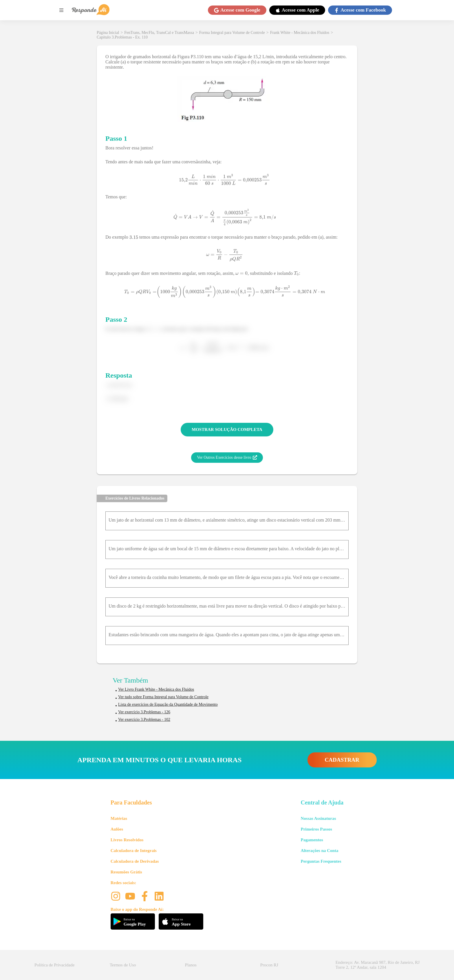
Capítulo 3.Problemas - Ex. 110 (122, 37)
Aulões (117, 829)
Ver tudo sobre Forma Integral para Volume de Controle (163, 697)
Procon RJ (269, 965)
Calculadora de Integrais (134, 851)
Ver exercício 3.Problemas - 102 (144, 720)
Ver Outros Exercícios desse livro (227, 458)
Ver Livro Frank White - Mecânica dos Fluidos (156, 689)
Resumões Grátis (126, 872)
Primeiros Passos (316, 829)
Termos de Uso (123, 965)
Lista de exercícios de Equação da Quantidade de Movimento (168, 704)
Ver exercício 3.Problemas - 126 (144, 712)
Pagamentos (312, 840)
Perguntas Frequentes (321, 861)
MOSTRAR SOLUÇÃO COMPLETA (227, 429)
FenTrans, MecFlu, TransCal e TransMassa (159, 33)
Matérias (119, 818)
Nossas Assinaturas (318, 818)
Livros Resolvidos (127, 840)
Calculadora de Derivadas (135, 861)
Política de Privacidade (54, 965)
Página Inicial (108, 33)
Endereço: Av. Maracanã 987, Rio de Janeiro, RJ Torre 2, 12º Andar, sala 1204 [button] (378, 965)
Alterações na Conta (319, 851)
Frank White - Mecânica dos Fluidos (300, 33)
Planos (191, 965)
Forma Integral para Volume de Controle (232, 33)
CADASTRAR (342, 760)
